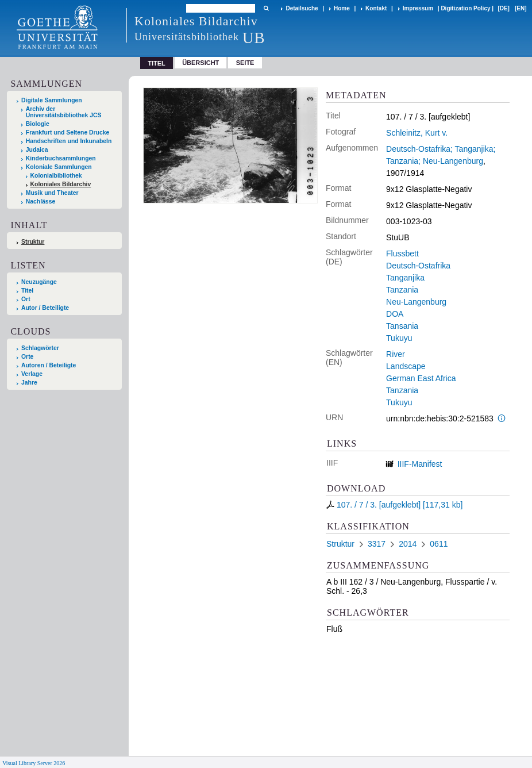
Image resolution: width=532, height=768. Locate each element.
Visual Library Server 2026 (34, 763)
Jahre (29, 383)
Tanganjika (405, 278)
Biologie (38, 124)
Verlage (32, 374)
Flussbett (402, 254)
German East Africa (421, 378)
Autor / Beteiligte (45, 308)
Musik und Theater (52, 193)
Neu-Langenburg (416, 302)
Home (342, 8)
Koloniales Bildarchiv (61, 184)
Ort (26, 299)
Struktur (33, 242)
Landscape (406, 366)
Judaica (37, 150)
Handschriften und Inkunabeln (69, 141)
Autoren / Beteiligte (49, 365)
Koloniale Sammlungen (59, 167)
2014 (408, 544)
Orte (27, 357)
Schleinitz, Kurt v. (417, 133)
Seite (245, 63)
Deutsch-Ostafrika (418, 266)
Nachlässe (41, 201)
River (396, 354)
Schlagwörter (40, 348)
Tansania (402, 326)
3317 (377, 544)
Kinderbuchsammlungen (61, 158)
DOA (395, 314)
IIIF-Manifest (420, 464)
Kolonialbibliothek (56, 176)
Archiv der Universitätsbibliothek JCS (64, 112)
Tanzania (402, 290)
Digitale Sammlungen (52, 100)
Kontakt (376, 8)
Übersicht (201, 63)
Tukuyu (399, 338)
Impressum (418, 8)
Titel (27, 291)
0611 (439, 544)
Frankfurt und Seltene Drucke (68, 133)
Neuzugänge (39, 282)
